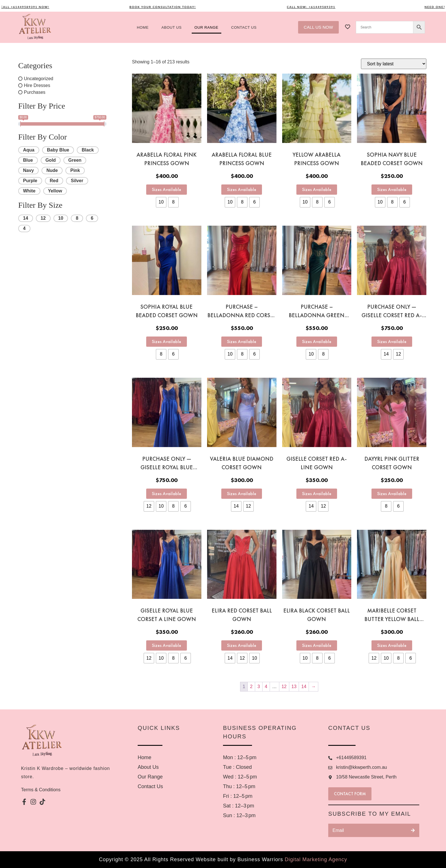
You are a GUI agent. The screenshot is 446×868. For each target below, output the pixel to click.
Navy (28, 170)
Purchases (35, 92)
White (29, 191)
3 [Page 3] (259, 687)
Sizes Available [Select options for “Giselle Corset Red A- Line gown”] (317, 494)
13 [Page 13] (294, 687)
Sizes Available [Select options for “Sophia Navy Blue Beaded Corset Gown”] (392, 189)
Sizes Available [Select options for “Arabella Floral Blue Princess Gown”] (242, 189)
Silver (77, 181)
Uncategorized (39, 79)
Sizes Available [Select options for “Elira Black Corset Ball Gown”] (317, 645)
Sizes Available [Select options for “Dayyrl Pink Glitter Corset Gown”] (392, 494)
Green (75, 160)
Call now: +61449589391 (320, 7)
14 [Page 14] (304, 687)
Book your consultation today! (172, 7)
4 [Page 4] (266, 687)
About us (172, 27)
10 (61, 218)
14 (26, 218)
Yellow (55, 191)
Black (88, 150)
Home (143, 27)
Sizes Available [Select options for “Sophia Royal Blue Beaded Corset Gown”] (167, 341)
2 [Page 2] (251, 687)
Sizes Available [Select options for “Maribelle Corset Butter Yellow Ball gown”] (392, 645)
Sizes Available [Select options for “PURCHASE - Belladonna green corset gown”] (317, 341)
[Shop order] (394, 64)
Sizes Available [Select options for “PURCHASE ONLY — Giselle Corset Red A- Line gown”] (392, 341)
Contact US (244, 27)
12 (43, 218)
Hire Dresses (37, 85)
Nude (52, 170)
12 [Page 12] (284, 687)
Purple (30, 181)
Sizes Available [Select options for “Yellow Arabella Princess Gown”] (317, 189)
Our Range (207, 27)
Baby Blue (58, 150)
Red (54, 181)
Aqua (29, 150)
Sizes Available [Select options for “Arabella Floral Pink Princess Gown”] (167, 189)
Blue (28, 160)
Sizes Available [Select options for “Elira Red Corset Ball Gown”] (242, 645)
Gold (51, 160)
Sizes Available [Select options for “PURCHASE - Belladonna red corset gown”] (242, 341)
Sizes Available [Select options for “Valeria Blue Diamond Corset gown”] (242, 494)
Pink (75, 170)
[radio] (161, 202)
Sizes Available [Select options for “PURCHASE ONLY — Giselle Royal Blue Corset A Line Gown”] (167, 494)
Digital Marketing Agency (316, 859)
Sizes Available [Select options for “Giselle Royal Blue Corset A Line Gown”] (167, 645)
